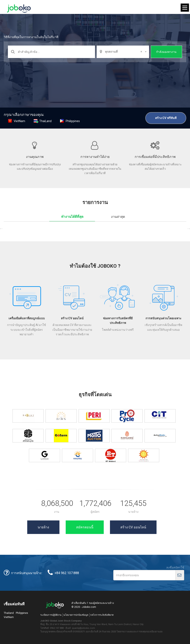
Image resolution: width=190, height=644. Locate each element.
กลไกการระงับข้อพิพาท (102, 615)
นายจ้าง (43, 527)
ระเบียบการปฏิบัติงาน (51, 615)
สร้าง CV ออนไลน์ (133, 527)
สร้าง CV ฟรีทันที (166, 118)
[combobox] (123, 52)
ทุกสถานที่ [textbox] (123, 52)
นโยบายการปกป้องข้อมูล (76, 615)
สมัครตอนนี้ (85, 527)
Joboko (19, 9)
